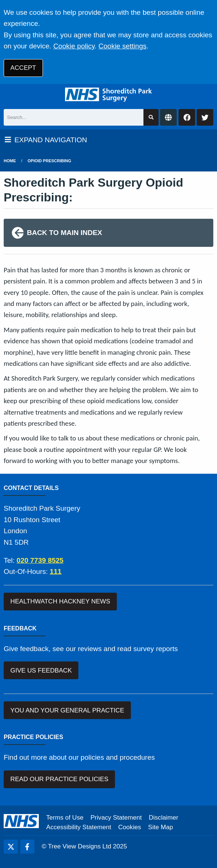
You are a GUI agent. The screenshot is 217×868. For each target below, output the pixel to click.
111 (56, 571)
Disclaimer (163, 818)
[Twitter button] (205, 117)
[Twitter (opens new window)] (11, 847)
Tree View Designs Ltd (80, 846)
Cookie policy (74, 46)
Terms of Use (65, 818)
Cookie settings (122, 46)
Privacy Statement (116, 818)
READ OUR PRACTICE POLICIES (59, 779)
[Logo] (108, 95)
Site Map (161, 827)
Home (10, 161)
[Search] (74, 117)
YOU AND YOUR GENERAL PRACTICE (67, 710)
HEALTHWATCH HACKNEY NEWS (60, 601)
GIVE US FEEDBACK (41, 670)
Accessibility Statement (79, 827)
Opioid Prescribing (50, 161)
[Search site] (151, 117)
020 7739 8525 (40, 560)
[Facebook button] (187, 117)
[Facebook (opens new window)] (27, 847)
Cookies (130, 827)
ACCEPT (23, 68)
